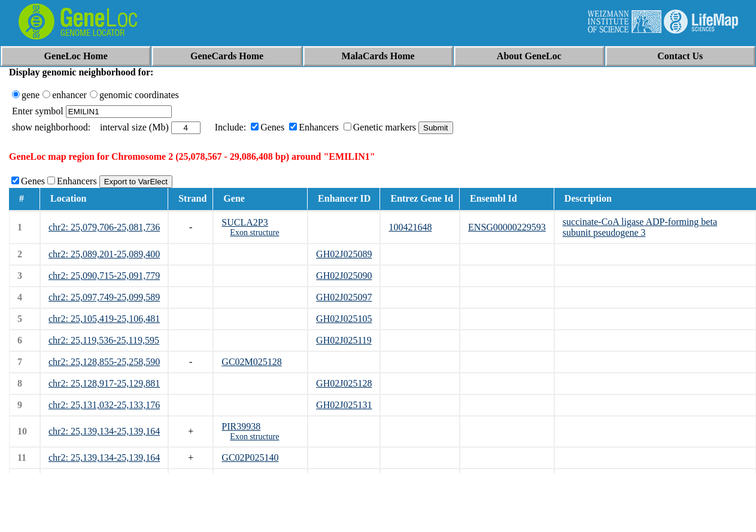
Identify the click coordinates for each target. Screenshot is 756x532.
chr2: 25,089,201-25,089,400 (104, 254)
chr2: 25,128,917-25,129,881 (104, 383)
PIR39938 (241, 426)
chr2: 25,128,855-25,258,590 (104, 362)
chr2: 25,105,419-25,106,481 (104, 319)
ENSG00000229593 (507, 227)
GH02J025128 (344, 383)
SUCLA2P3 (245, 222)
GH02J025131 (344, 405)
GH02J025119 (344, 340)
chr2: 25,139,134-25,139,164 (104, 431)
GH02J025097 (344, 297)
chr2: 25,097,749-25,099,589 (104, 297)
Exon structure (254, 232)
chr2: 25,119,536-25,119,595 (104, 340)
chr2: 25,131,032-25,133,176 (104, 405)
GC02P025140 (250, 457)
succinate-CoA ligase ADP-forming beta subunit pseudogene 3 (640, 227)
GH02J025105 (344, 319)
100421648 (410, 227)
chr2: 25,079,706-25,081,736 (104, 227)
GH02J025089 (344, 254)
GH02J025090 (344, 276)
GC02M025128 (251, 362)
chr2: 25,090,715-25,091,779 (104, 276)
